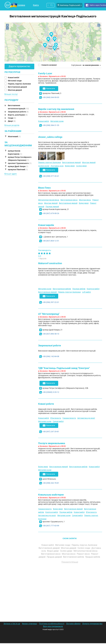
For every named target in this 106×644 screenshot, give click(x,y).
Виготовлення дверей (18, 87)
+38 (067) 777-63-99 (51, 526)
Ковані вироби (46, 225)
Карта (36, 5)
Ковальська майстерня (51, 495)
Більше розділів (12, 125)
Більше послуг (11, 94)
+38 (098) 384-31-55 (51, 125)
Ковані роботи (46, 404)
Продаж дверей (52, 207)
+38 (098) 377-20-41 (51, 176)
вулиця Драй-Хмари (18, 166)
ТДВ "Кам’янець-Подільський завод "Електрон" (64, 368)
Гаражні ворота (69, 418)
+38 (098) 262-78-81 (51, 483)
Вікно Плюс (44, 188)
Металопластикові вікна (49, 200)
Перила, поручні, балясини (20, 84)
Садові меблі (58, 421)
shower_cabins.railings (50, 137)
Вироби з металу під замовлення (56, 109)
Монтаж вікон (85, 200)
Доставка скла (57, 166)
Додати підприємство (19, 66)
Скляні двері (81, 166)
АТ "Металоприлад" (49, 314)
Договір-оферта (73, 624)
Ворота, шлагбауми (18, 115)
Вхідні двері (70, 166)
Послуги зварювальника (52, 443)
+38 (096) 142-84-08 (51, 356)
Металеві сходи (15, 81)
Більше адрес (11, 174)
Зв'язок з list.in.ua (12, 624)
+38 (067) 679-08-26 (51, 213)
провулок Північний (18, 170)
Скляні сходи (44, 166)
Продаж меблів (79, 289)
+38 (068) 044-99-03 (51, 97)
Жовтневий (14, 136)
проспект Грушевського (20, 163)
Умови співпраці (29, 624)
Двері (12, 121)
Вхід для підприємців (53, 626)
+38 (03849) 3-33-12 (51, 392)
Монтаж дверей (15, 90)
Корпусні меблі (93, 289)
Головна (21, 5)
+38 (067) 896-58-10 (51, 334)
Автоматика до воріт (86, 418)
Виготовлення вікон (69, 200)
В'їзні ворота (56, 418)
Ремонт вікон (84, 554)
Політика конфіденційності (52, 624)
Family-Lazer (45, 73)
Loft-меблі (87, 292)
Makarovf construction (50, 263)
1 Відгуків (42, 259)
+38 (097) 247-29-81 (51, 432)
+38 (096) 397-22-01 (51, 302)
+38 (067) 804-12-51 (51, 241)
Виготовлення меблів (62, 289)
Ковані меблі (14, 78)
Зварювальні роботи (18, 112)
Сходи (12, 118)
